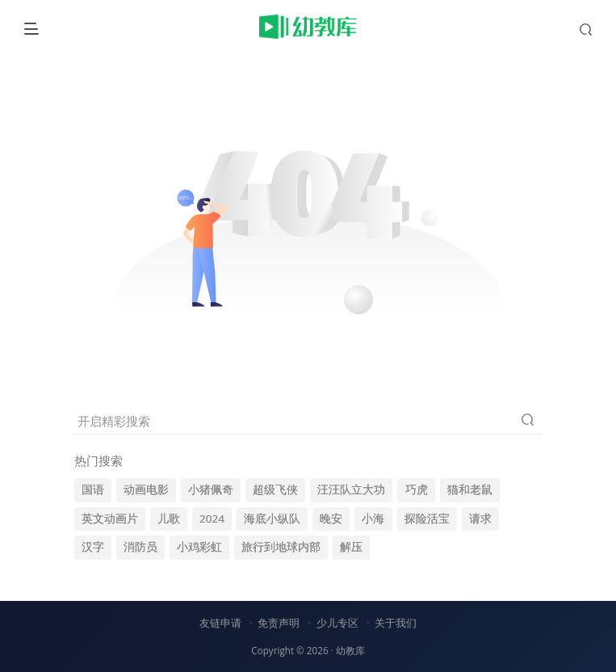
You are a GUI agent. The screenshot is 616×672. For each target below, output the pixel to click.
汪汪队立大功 (351, 489)
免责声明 (279, 623)
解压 (351, 547)
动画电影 (146, 489)
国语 (93, 489)
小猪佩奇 (211, 489)
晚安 (331, 519)
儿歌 (169, 519)
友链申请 (220, 623)
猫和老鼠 (470, 489)
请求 (480, 519)
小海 (373, 519)
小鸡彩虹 (199, 547)
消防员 (140, 547)
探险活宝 (427, 519)
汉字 (93, 547)
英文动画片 (110, 519)
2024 (212, 519)
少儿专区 (337, 623)
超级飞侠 (275, 489)
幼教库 (350, 650)
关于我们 (396, 623)
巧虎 (417, 489)
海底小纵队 (272, 519)
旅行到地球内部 (281, 547)
